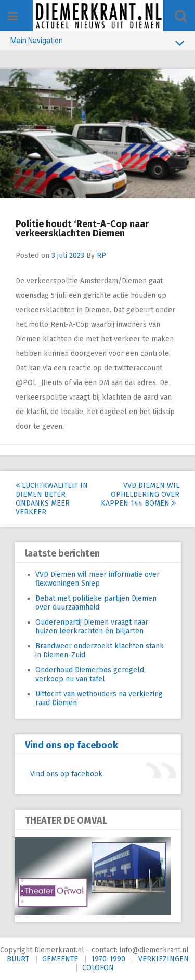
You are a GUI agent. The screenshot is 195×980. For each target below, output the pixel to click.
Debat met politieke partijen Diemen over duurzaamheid (96, 603)
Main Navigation (97, 43)
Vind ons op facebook (71, 745)
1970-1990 (108, 959)
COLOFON (98, 968)
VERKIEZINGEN (164, 959)
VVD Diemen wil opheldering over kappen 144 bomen (140, 494)
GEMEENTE (60, 959)
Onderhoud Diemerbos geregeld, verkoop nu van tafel (90, 674)
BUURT (18, 959)
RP (101, 255)
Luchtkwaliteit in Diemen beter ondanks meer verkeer (52, 499)
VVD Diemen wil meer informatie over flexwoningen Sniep (97, 579)
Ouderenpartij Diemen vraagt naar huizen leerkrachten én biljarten (92, 627)
